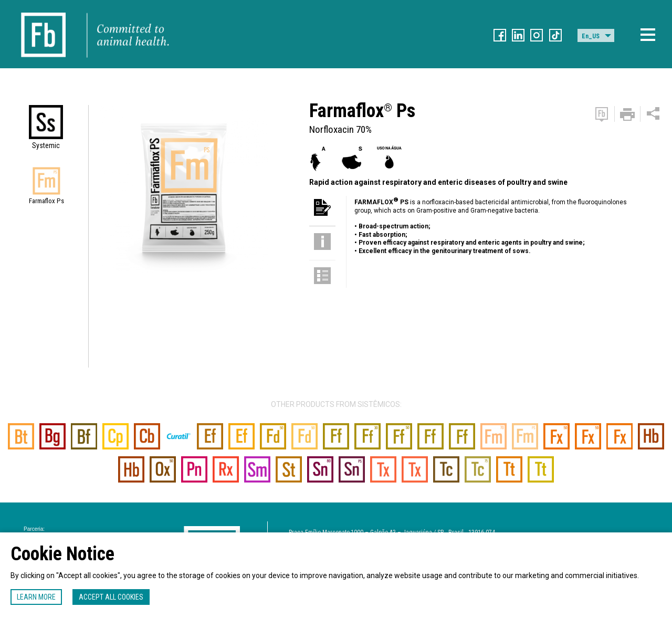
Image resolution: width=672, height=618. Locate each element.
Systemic (46, 145)
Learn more (36, 597)
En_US (591, 36)
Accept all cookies (111, 597)
